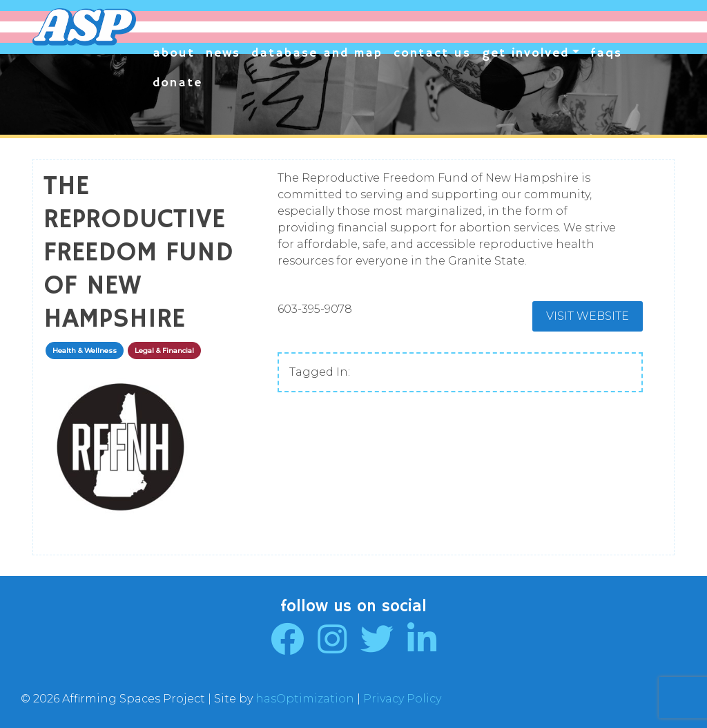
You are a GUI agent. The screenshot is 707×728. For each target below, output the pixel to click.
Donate (177, 83)
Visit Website (588, 316)
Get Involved (525, 53)
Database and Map (317, 53)
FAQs (606, 53)
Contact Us (432, 53)
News (223, 53)
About (174, 53)
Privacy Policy (402, 699)
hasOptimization (305, 699)
